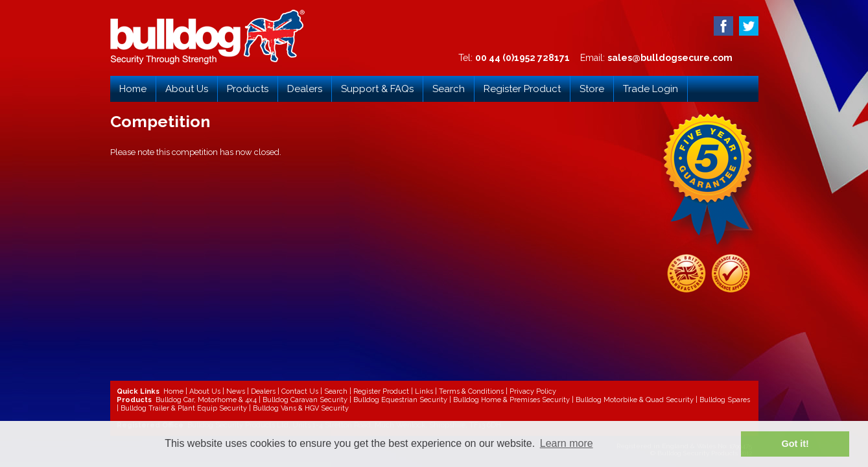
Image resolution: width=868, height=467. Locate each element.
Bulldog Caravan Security (305, 400)
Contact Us (300, 391)
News (236, 391)
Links (424, 391)
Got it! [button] (795, 444)
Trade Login (651, 89)
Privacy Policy (533, 391)
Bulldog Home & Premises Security (511, 400)
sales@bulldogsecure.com (670, 58)
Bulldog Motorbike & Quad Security (635, 400)
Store (592, 89)
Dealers (305, 89)
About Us (187, 89)
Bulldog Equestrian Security (400, 400)
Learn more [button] (567, 443)
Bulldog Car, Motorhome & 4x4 (206, 400)
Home (133, 89)
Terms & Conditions (471, 391)
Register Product (522, 89)
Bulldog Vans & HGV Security (301, 408)
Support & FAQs (377, 89)
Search (449, 89)
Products (248, 89)
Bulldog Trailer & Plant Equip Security (184, 408)
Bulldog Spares (725, 400)
